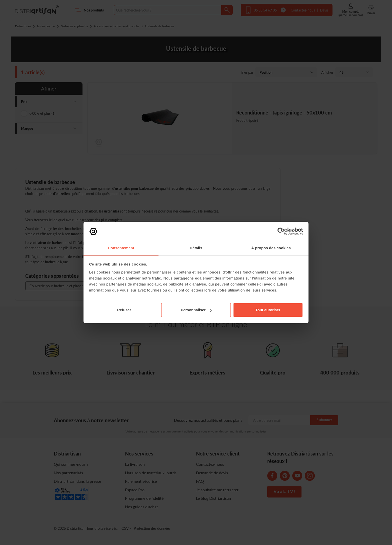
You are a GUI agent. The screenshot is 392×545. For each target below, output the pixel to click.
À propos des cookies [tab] (271, 248)
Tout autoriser (268, 310)
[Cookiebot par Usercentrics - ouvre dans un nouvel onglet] (281, 231)
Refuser (124, 310)
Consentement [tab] (121, 248)
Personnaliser (196, 310)
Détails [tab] (196, 248)
